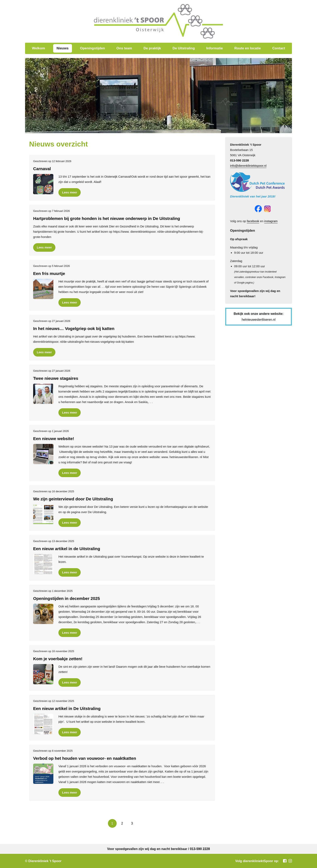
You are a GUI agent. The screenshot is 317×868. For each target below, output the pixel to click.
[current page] (112, 823)
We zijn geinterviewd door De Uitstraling (73, 499)
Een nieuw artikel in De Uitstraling (67, 708)
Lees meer (70, 192)
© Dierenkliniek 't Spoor (43, 861)
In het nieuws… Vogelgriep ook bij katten (74, 328)
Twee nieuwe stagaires (56, 378)
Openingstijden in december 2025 (67, 598)
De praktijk (152, 48)
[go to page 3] (132, 823)
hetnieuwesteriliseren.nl (258, 320)
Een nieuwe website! (54, 439)
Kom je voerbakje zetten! (58, 659)
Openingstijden (92, 48)
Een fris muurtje (49, 273)
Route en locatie (248, 48)
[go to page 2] (122, 823)
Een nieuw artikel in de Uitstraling (67, 549)
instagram (271, 221)
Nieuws (63, 48)
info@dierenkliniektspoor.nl (248, 166)
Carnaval (42, 169)
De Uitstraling (184, 48)
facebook (253, 221)
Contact (279, 48)
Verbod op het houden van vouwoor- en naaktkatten (85, 758)
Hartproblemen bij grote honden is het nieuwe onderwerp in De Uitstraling (107, 218)
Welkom (39, 48)
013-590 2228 (239, 160)
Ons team (124, 48)
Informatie (215, 48)
